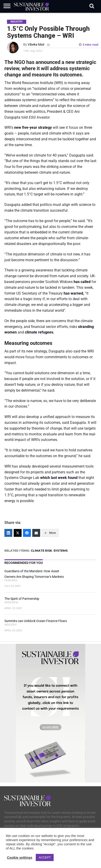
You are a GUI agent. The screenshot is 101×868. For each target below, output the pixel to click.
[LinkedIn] (8, 533)
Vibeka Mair (36, 45)
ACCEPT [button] (45, 857)
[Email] (36, 533)
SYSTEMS (60, 551)
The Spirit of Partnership (22, 599)
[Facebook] (27, 533)
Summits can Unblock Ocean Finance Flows (36, 621)
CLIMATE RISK (41, 551)
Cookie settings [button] (20, 858)
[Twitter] (18, 533)
